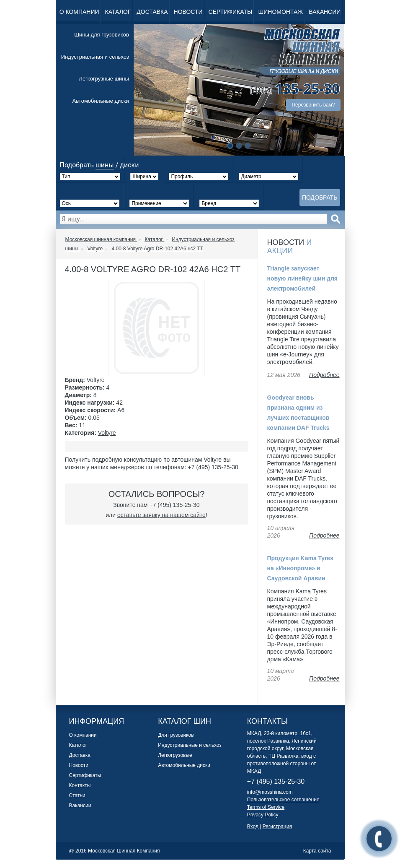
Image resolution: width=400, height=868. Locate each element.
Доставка (152, 12)
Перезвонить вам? (313, 105)
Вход (253, 826)
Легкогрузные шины (104, 79)
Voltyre (107, 433)
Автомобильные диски (101, 101)
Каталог (118, 12)
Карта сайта (317, 851)
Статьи (77, 795)
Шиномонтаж (280, 12)
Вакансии (325, 12)
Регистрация (277, 826)
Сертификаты (231, 12)
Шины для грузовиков (102, 35)
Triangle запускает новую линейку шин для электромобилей (303, 278)
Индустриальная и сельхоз (95, 57)
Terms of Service (266, 807)
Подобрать (320, 198)
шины (105, 165)
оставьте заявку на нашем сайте (161, 515)
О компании (79, 12)
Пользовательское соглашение (283, 800)
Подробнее (324, 375)
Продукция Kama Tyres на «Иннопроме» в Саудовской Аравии (300, 568)
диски (129, 165)
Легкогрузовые (175, 755)
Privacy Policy (263, 815)
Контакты (80, 785)
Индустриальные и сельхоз (190, 745)
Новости (188, 12)
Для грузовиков (176, 735)
